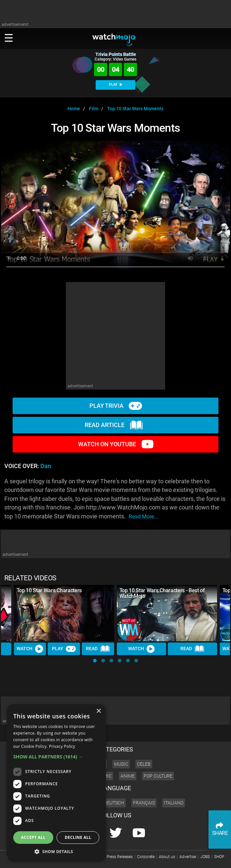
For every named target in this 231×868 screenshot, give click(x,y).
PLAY (115, 85)
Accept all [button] (33, 837)
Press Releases (120, 857)
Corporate (146, 857)
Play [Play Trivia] (64, 649)
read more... (143, 517)
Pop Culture (158, 776)
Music (121, 764)
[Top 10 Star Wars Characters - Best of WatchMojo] (167, 613)
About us (167, 857)
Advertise (188, 857)
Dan (46, 466)
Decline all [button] (78, 837)
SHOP (219, 857)
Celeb (144, 764)
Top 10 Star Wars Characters (49, 590)
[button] (95, 661)
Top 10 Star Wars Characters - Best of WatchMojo (162, 593)
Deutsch (114, 803)
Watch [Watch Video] (30, 649)
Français (144, 803)
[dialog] (56, 783)
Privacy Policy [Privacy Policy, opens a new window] (62, 746)
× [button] (98, 711)
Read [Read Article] (98, 649)
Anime (128, 776)
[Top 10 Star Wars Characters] (64, 613)
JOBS (205, 857)
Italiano (174, 803)
